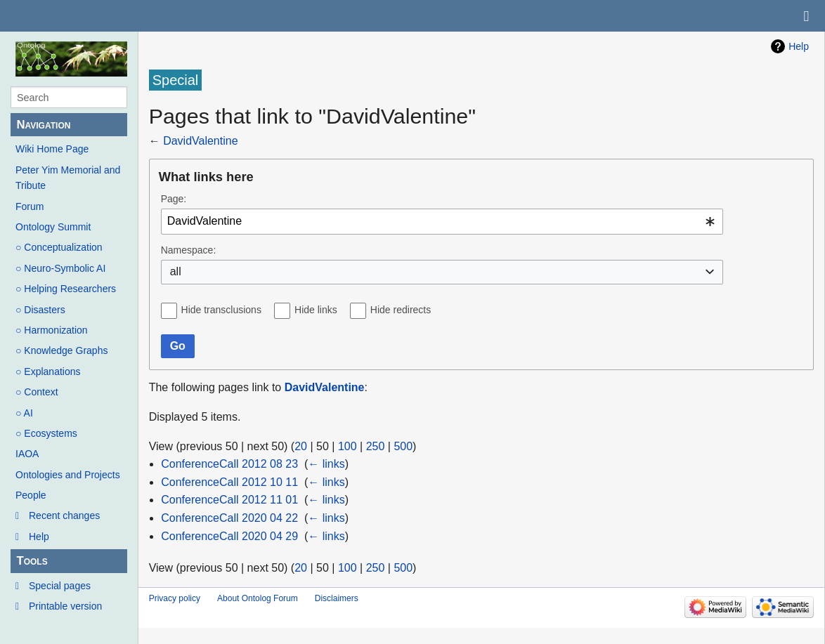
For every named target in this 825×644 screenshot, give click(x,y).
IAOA (27, 454)
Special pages (60, 586)
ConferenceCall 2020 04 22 (229, 518)
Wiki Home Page (52, 149)
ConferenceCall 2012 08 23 (229, 464)
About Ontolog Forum (258, 598)
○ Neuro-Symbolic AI (60, 268)
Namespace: (189, 250)
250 (376, 446)
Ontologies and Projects (68, 475)
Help (39, 537)
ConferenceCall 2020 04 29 (229, 536)
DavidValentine (200, 141)
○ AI (24, 413)
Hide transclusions (221, 310)
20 (301, 446)
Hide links (316, 310)
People (31, 495)
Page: (174, 199)
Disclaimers (337, 598)
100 (347, 446)
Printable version (65, 606)
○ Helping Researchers (66, 289)
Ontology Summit (53, 227)
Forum (30, 206)
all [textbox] (176, 271)
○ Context (37, 392)
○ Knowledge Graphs (61, 350)
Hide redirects (401, 310)
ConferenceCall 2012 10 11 (229, 482)
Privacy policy (175, 598)
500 (403, 446)
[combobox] (442, 222)
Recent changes (64, 515)
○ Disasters (40, 310)
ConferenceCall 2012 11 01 (229, 500)
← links (326, 464)
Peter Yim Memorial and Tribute (68, 178)
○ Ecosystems (46, 433)
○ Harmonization (52, 330)
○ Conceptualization (59, 247)
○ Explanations (48, 372)
